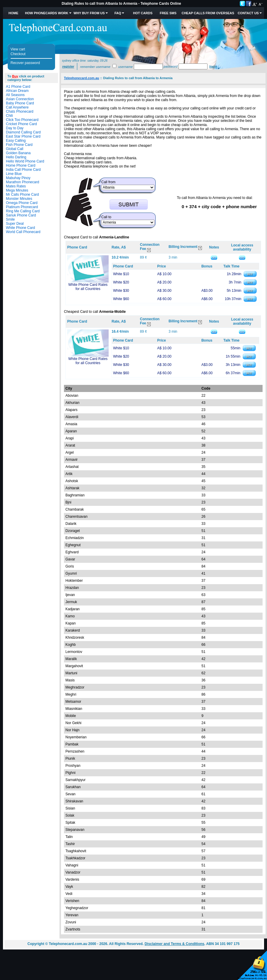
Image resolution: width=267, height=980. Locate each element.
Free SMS (168, 13)
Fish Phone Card (19, 145)
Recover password (25, 63)
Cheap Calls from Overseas (208, 13)
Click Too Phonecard (22, 120)
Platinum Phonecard (22, 207)
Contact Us (248, 13)
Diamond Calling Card (23, 132)
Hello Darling (16, 157)
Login (213, 66)
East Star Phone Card (23, 136)
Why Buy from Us (89, 13)
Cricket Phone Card (21, 124)
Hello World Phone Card (25, 161)
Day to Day (15, 128)
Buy (15, 76)
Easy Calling (16, 141)
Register (68, 66)
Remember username (95, 67)
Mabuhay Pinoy (18, 178)
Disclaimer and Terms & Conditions (174, 944)
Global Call (15, 149)
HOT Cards (143, 13)
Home (13, 13)
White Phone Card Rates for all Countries (88, 287)
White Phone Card (20, 228)
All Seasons (15, 95)
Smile (10, 219)
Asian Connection (20, 99)
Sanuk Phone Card (21, 215)
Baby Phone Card (20, 103)
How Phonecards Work (46, 13)
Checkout (18, 54)
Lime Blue (14, 174)
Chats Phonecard (20, 111)
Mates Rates (16, 186)
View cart (18, 49)
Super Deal (15, 224)
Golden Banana (18, 153)
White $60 (121, 299)
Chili (9, 116)
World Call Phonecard (23, 232)
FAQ (118, 13)
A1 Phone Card (18, 87)
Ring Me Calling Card (23, 211)
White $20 (121, 282)
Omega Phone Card (22, 203)
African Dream (17, 91)
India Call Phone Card (23, 170)
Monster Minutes (19, 199)
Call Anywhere (17, 107)
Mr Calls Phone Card (22, 195)
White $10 (121, 274)
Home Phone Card (21, 165)
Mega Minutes (17, 190)
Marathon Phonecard (22, 182)
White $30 (121, 291)
